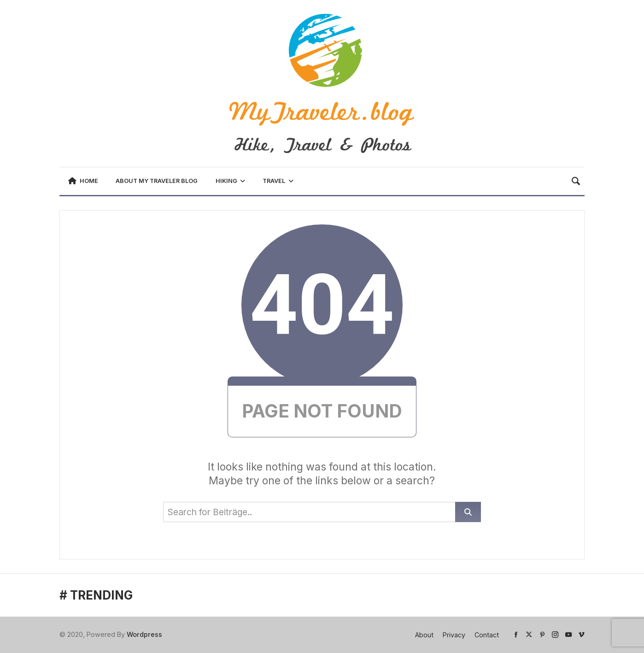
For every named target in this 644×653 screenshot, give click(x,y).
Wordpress (144, 634)
